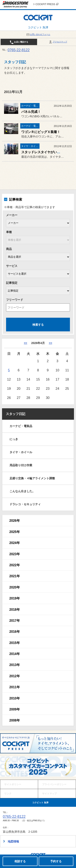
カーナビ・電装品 (21, 426)
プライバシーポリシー (54, 784)
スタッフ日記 (16, 414)
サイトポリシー (13, 784)
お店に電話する (19, 42)
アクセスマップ (58, 42)
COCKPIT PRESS (47, 4)
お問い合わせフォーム (38, 34)
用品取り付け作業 (21, 465)
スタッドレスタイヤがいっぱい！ (46, 152)
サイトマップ (49, 794)
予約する (56, 861)
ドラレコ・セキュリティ (25, 504)
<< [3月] (26, 343)
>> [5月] (50, 343)
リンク (8, 794)
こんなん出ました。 (22, 491)
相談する (20, 861)
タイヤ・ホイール (21, 452)
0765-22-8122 (19, 50)
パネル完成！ (31, 112)
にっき (14, 439)
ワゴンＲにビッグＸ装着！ (41, 132)
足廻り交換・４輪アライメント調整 (32, 478)
